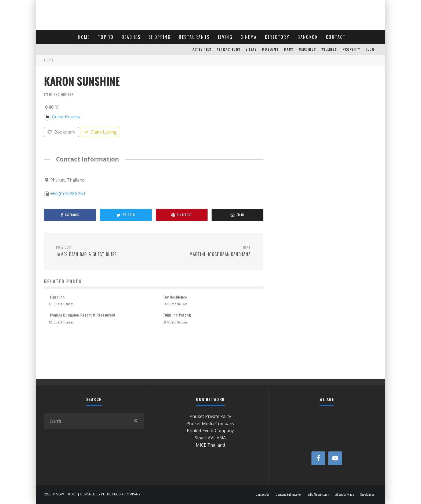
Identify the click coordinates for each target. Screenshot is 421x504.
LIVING (225, 37)
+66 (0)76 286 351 (68, 193)
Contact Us (263, 494)
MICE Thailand (210, 445)
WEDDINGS (307, 49)
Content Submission (289, 494)
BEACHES (131, 37)
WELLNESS (329, 49)
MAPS (289, 49)
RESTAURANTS (194, 37)
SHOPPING (160, 37)
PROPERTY (351, 49)
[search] (136, 421)
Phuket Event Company (210, 431)
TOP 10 (106, 37)
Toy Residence (175, 297)
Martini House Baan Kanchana (204, 251)
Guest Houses (61, 94)
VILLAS (251, 49)
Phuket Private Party (210, 416)
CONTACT (336, 37)
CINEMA (249, 37)
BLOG (370, 49)
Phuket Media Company (210, 424)
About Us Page (345, 494)
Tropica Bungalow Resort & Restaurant (82, 315)
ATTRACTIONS (228, 49)
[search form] (86, 421)
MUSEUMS (270, 49)
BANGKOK (308, 37)
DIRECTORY (277, 37)
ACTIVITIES (202, 49)
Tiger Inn (57, 297)
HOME (84, 37)
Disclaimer (367, 494)
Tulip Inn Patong (177, 315)
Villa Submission (318, 494)
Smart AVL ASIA (210, 438)
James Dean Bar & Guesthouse (103, 251)
